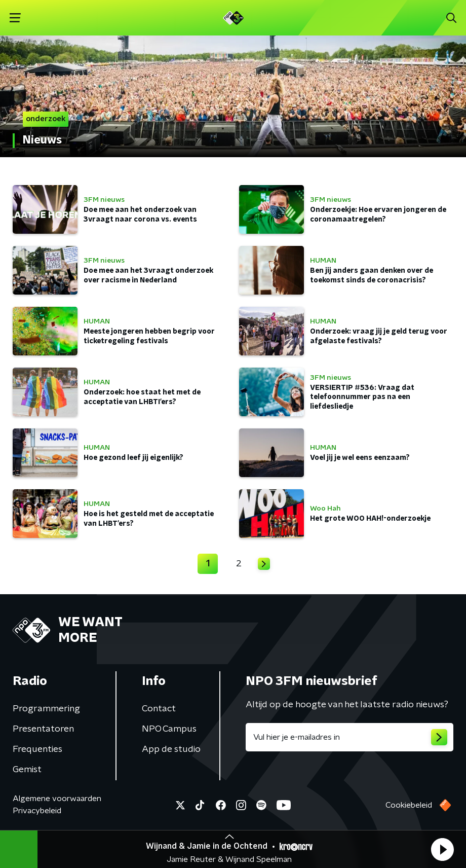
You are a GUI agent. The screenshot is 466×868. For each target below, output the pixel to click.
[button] (442, 849)
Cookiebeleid (409, 805)
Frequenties (37, 749)
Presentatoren (43, 729)
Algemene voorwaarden (57, 799)
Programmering (46, 709)
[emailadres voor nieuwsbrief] (349, 737)
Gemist (27, 770)
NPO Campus (169, 729)
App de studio (171, 749)
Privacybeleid (37, 811)
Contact (159, 709)
